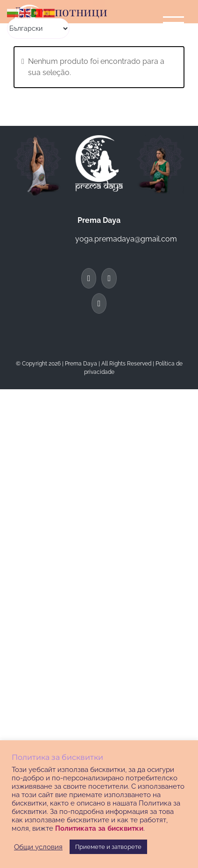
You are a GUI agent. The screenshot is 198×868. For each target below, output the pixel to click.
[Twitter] (109, 278)
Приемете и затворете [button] (108, 847)
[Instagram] (99, 303)
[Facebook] (89, 278)
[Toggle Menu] (174, 23)
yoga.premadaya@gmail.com (126, 239)
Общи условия (38, 847)
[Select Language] (38, 28)
